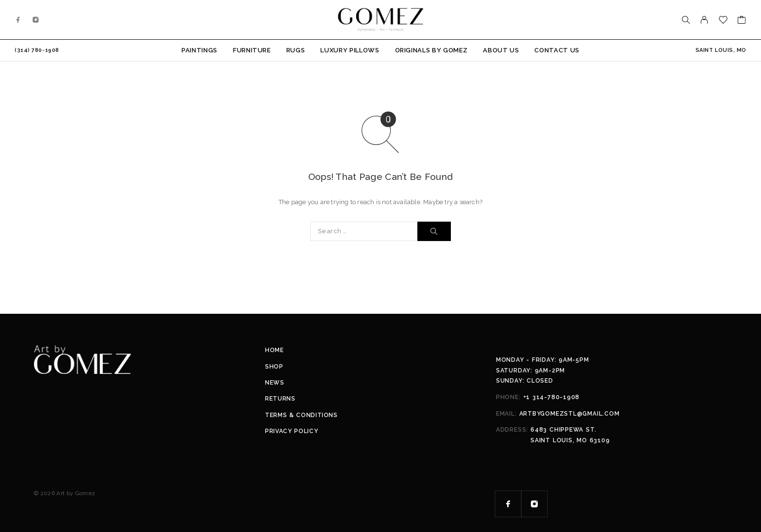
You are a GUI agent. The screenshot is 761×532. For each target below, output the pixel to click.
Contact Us (557, 50)
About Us (501, 50)
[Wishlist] (723, 21)
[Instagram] (36, 20)
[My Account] (704, 20)
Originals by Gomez (431, 50)
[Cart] (742, 21)
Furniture (252, 50)
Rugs (296, 50)
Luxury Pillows (350, 50)
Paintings (199, 50)
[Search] (686, 20)
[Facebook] (18, 20)
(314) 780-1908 (37, 50)
